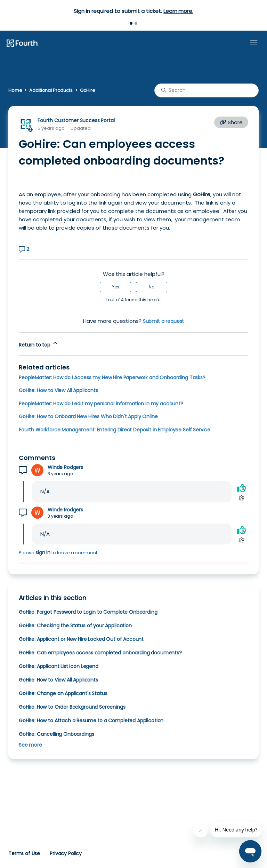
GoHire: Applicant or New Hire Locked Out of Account (81, 639)
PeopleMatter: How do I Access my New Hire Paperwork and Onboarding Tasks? (112, 377)
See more (30, 745)
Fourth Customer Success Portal (76, 120)
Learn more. (178, 11)
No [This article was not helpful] (152, 287)
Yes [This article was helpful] (116, 287)
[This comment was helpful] (242, 488)
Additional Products (51, 90)
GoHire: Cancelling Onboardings (56, 734)
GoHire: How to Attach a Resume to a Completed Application (91, 720)
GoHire (88, 90)
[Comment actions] (241, 498)
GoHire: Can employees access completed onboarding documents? (100, 653)
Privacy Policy (66, 853)
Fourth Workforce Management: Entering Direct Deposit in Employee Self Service (115, 430)
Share (231, 122)
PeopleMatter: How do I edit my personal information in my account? (101, 404)
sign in (43, 552)
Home (15, 90)
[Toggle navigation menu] (254, 43)
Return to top (39, 344)
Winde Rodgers (65, 467)
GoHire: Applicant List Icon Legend (59, 666)
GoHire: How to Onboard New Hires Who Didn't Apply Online (88, 416)
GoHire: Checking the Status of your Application (75, 626)
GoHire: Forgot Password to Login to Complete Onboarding (88, 612)
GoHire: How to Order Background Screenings (72, 707)
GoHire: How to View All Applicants (58, 390)
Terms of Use (24, 853)
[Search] (207, 90)
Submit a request (164, 321)
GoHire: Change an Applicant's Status (63, 693)
